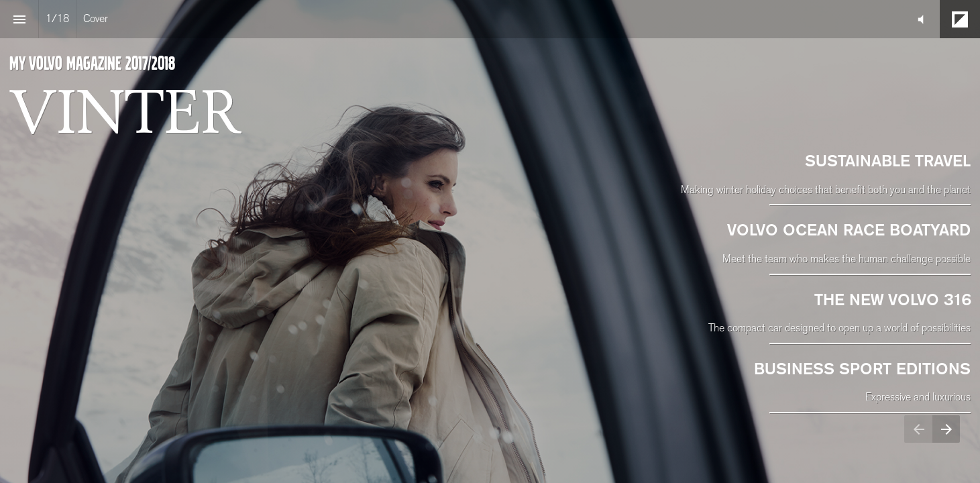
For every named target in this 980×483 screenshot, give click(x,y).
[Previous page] (918, 429)
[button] (921, 19)
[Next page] (946, 429)
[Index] (19, 19)
